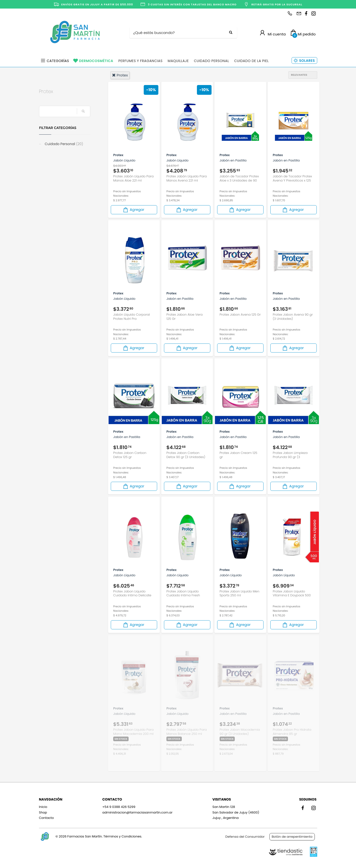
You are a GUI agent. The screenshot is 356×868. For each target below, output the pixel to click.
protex (120, 75)
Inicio (43, 807)
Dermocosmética (96, 61)
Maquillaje (178, 61)
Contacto (46, 818)
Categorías (58, 61)
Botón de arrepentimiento (292, 837)
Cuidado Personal (212, 61)
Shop (43, 812)
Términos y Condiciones (122, 836)
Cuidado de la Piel (252, 61)
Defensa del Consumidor (245, 837)
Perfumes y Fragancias (140, 61)
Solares (307, 61)
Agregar (133, 210)
